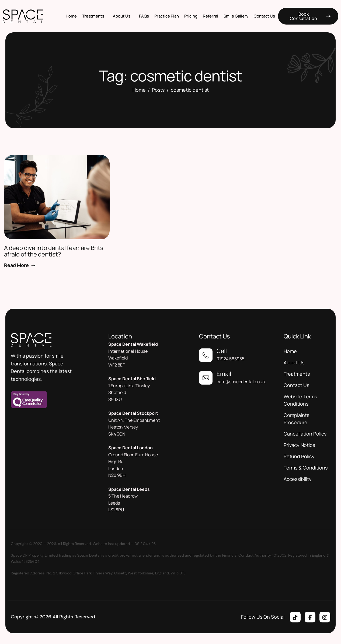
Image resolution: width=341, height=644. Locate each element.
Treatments (93, 16)
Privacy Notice (300, 445)
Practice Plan (167, 16)
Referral (210, 16)
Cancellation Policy (305, 434)
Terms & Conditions (306, 468)
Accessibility (298, 479)
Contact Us (264, 16)
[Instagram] (325, 617)
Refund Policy (299, 456)
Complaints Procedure (296, 419)
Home (71, 16)
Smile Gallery (236, 16)
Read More (20, 265)
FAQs (144, 16)
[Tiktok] (295, 617)
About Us (122, 16)
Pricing (191, 16)
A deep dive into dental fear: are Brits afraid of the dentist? (54, 251)
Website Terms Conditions (300, 400)
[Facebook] (310, 617)
